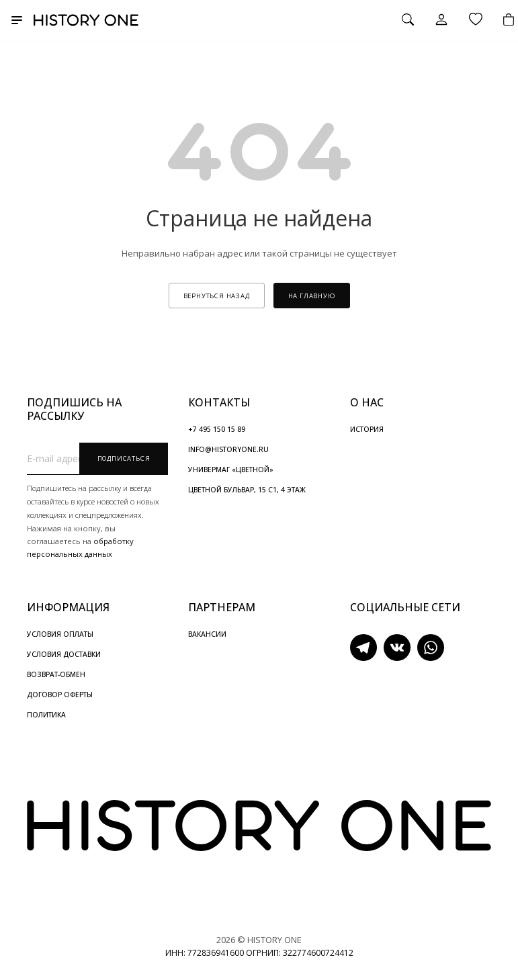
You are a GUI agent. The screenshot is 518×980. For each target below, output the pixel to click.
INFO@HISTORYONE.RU (228, 449)
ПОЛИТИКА (46, 715)
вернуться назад (217, 296)
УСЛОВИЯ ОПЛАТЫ (60, 634)
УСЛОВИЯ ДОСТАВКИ (64, 654)
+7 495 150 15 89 (217, 429)
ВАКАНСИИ (207, 634)
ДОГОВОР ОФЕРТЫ (60, 695)
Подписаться (124, 458)
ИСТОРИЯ (367, 429)
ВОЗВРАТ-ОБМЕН (56, 674)
